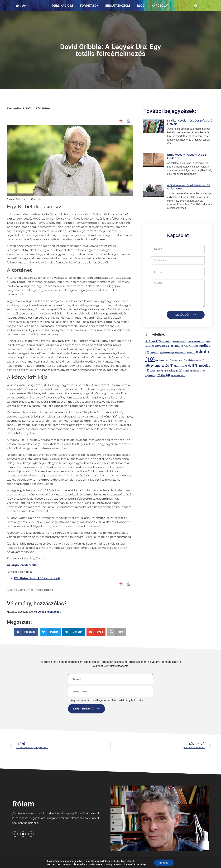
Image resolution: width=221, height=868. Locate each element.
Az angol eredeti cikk (22, 565)
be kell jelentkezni (49, 612)
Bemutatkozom (118, 6)
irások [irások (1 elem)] (191, 353)
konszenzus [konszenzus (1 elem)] (178, 360)
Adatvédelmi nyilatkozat (88, 864)
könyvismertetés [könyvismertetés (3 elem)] (159, 366)
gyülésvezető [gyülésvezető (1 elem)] (167, 353)
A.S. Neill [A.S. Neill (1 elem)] (167, 342)
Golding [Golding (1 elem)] (155, 353)
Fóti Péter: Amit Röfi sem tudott (37, 578)
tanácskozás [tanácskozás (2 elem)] (173, 371)
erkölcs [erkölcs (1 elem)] (178, 346)
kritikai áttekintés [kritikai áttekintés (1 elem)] (195, 360)
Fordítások (89, 6)
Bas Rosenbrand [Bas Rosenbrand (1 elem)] (196, 342)
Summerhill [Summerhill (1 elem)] (156, 371)
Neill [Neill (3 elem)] (193, 366)
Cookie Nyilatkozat (122, 864)
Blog (141, 6)
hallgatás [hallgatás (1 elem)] (181, 353)
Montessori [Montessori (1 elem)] (180, 366)
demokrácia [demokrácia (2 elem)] (164, 346)
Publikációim (62, 6)
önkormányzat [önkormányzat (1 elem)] (178, 376)
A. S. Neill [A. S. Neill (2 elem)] (153, 341)
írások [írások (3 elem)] (163, 375)
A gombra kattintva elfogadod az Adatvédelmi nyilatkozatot (107, 700)
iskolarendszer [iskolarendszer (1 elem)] (163, 360)
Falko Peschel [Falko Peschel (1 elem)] (191, 346)
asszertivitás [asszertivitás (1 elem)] (180, 342)
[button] (196, 6)
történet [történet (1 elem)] (197, 371)
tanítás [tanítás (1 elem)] (187, 371)
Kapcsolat (160, 6)
